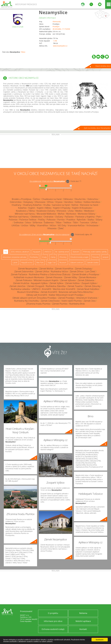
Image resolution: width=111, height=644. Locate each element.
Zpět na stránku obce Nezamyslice (97, 128)
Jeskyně (106, 257)
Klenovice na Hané (89, 205)
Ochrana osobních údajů (53, 629)
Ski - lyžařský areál (62, 252)
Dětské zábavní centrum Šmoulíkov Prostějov (34, 298)
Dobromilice (16, 202)
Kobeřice (22, 208)
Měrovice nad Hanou (25, 214)
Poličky (41, 220)
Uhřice (94, 222)
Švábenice (49, 222)
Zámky (53, 257)
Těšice (23, 52)
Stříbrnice (37, 222)
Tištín (75, 222)
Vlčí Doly (62, 225)
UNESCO (48, 252)
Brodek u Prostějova (22, 199)
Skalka (91, 220)
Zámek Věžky (71, 277)
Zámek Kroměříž (49, 292)
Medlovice (89, 211)
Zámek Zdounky (92, 286)
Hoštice (78, 202)
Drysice (59, 202)
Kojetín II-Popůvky (62, 208)
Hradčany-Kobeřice (32, 205)
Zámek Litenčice (17, 286)
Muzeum (63, 263)
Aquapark (37, 252)
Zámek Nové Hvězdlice (88, 289)
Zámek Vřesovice (54, 277)
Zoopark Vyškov (89, 283)
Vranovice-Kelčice (76, 225)
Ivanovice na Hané (61, 205)
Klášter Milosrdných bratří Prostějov (66, 295)
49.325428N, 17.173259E (61, 29)
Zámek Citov (90, 301)
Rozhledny (34, 257)
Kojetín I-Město (44, 208)
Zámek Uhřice (42, 271)
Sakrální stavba (93, 263)
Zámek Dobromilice (24, 271)
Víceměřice (42, 225)
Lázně (15, 263)
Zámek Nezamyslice (28, 269)
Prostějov (56, 27)
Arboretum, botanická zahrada (14, 257)
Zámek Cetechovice (50, 301)
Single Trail (51, 263)
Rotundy (96, 257)
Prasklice (71, 220)
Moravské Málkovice (46, 214)
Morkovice (71, 214)
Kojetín (32, 208)
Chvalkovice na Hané (52, 199)
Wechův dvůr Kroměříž (64, 289)
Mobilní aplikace (83, 621)
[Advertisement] (55, 152)
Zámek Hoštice (72, 283)
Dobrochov (93, 199)
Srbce (28, 222)
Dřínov (50, 202)
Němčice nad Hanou (19, 217)
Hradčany (16, 205)
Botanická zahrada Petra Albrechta (76, 292)
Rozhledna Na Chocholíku (27, 301)
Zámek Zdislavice (86, 280)
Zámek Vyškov (56, 283)
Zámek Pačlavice (19, 274)
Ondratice (49, 217)
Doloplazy (28, 202)
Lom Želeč (90, 271)
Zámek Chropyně (36, 286)
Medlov (79, 211)
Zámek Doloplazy (83, 269)
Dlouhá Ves (80, 199)
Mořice (61, 214)
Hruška (47, 205)
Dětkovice (68, 199)
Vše (6, 252)
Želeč (61, 228)
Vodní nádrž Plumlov (72, 301)
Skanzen (76, 252)
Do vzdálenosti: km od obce (47, 181)
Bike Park (40, 263)
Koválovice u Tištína (25, 211)
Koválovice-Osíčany (46, 211)
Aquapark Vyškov (39, 283)
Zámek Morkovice (87, 277)
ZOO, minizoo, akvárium (20, 252)
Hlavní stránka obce (103, 66)
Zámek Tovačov (75, 286)
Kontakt (83, 629)
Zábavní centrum (77, 263)
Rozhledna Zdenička (56, 286)
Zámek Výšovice (68, 280)
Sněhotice (19, 222)
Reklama (83, 613)
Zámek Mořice (46, 269)
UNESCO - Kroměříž (41, 289)
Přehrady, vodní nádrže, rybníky (95, 252)
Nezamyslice (53, 12)
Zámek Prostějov (66, 298)
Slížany (99, 220)
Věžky (32, 225)
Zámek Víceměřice (64, 269)
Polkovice (51, 220)
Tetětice (67, 222)
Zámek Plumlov (60, 304)
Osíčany (59, 217)
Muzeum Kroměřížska (28, 292)
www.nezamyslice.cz (60, 46)
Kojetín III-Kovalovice (82, 208)
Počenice (13, 220)
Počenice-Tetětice (28, 220)
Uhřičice (15, 225)
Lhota (71, 211)
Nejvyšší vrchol (27, 263)
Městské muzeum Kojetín (46, 280)
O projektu (53, 613)
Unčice (25, 225)
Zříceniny (63, 257)
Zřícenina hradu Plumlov (38, 304)
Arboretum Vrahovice (87, 298)
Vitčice (53, 225)
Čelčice (36, 199)
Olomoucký (57, 22)
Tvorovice (84, 222)
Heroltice (69, 202)
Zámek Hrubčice (21, 283)
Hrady (44, 257)
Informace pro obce (53, 621)
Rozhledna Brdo (77, 304)
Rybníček (81, 220)
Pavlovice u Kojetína (85, 217)
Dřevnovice (40, 202)
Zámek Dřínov (77, 271)
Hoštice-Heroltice (92, 202)
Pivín (99, 217)
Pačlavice (69, 217)
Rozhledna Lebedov (20, 289)
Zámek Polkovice (24, 280)
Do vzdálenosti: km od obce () (44, 234)
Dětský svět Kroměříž (37, 295)
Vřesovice (52, 228)
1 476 (55, 41)
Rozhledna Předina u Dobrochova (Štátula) (50, 274)
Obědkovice (36, 217)
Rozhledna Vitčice (59, 271)
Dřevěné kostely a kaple (79, 257)
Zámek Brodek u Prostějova (85, 274)
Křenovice (61, 211)
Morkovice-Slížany (86, 214)
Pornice (61, 220)
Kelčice (75, 205)
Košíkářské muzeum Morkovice (29, 277)
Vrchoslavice (92, 225)
